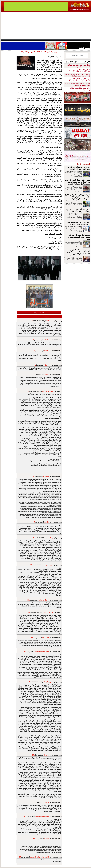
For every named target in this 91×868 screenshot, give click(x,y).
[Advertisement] (46, 25)
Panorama (26, 40)
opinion (19, 40)
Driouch (72, 40)
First (87, 40)
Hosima (64, 40)
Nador (79, 40)
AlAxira (13, 40)
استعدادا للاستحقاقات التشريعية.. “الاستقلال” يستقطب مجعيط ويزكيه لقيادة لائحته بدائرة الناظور (78, 252)
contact (6, 40)
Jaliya (42, 40)
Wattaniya (49, 40)
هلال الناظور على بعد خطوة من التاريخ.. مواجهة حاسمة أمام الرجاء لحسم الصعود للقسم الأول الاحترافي (77, 197)
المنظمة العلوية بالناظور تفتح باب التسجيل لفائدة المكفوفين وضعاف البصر (79, 237)
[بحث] (77, 56)
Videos (35, 40)
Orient (56, 40)
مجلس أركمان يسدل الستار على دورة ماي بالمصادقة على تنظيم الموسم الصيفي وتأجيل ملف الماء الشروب (78, 182)
